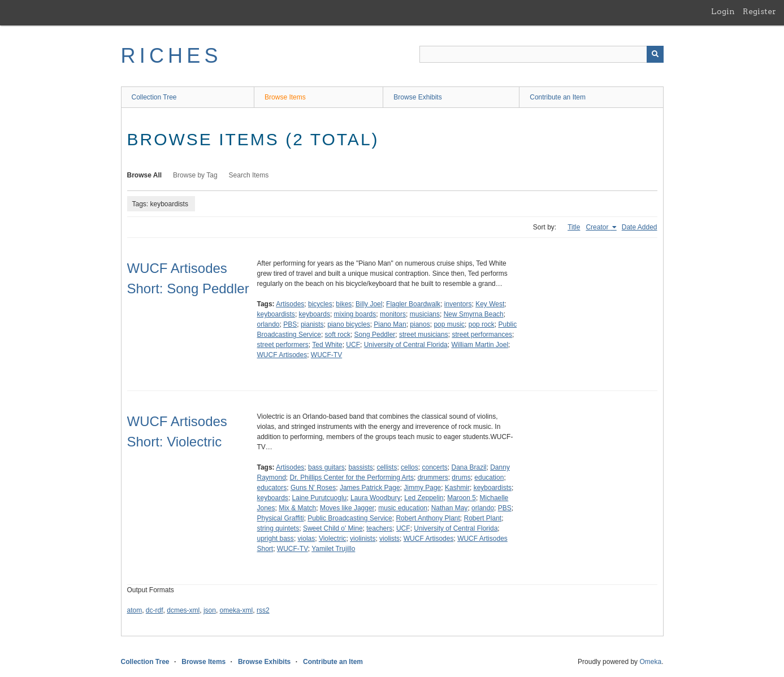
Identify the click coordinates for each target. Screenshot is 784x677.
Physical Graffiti (281, 518)
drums (461, 478)
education (489, 478)
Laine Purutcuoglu (320, 498)
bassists (360, 467)
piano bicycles (348, 324)
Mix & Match (297, 508)
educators (272, 488)
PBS (290, 324)
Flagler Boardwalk (413, 304)
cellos (410, 467)
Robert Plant (483, 518)
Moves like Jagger (347, 508)
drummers (433, 478)
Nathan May (450, 508)
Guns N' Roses (313, 488)
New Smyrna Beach (474, 314)
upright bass (276, 539)
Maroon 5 (462, 498)
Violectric (332, 539)
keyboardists (276, 314)
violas (307, 539)
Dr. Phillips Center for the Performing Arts (352, 478)
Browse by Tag (195, 175)
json (210, 610)
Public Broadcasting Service (350, 518)
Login (723, 11)
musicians (425, 314)
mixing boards (355, 314)
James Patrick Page (370, 488)
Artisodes (290, 304)
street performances (482, 335)
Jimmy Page (422, 488)
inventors (458, 304)
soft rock (338, 335)
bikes (344, 304)
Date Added (640, 227)
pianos (420, 324)
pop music (449, 324)
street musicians (424, 335)
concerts (434, 467)
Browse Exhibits (417, 97)
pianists (312, 324)
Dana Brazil (469, 467)
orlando (268, 324)
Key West (490, 304)
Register (759, 11)
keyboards (315, 314)
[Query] (542, 54)
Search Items (249, 175)
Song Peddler (375, 335)
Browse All (145, 175)
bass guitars (326, 467)
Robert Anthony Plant (428, 518)
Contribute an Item (558, 97)
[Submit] (655, 54)
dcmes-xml (183, 610)
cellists (387, 467)
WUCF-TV (326, 355)
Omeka (650, 662)
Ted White (327, 345)
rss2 (263, 610)
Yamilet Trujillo (333, 549)
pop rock (482, 324)
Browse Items (285, 97)
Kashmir (457, 488)
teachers (379, 528)
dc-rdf (155, 610)
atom (135, 610)
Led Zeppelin (424, 498)
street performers (283, 345)
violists (389, 539)
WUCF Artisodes (282, 355)
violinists (363, 539)
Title (574, 227)
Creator (598, 227)
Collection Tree (154, 97)
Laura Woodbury (376, 498)
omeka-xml (237, 610)
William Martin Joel (480, 345)
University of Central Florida (406, 345)
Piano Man (390, 324)
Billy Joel (369, 304)
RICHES (172, 56)
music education (403, 508)
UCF (353, 345)
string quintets (278, 528)
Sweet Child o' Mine (333, 528)
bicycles (320, 304)
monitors (393, 314)
